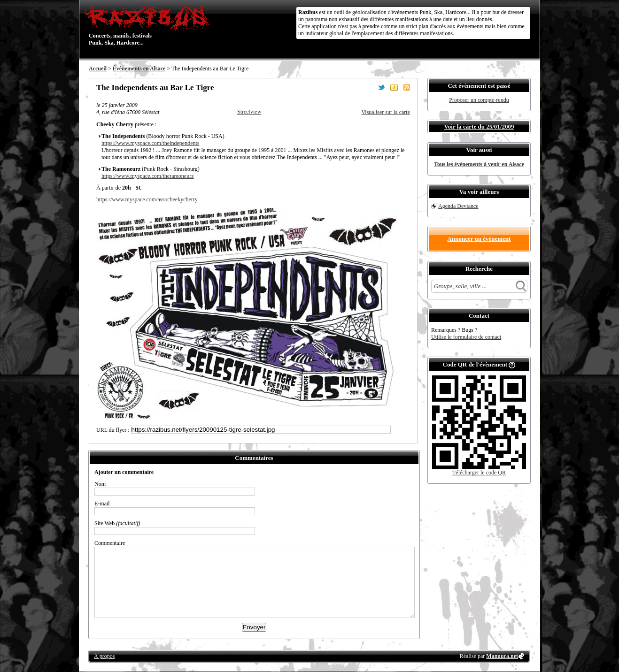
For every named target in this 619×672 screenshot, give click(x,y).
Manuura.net (502, 656)
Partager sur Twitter (381, 87)
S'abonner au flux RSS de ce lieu (407, 87)
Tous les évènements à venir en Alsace (479, 164)
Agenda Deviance (458, 206)
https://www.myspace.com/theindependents (151, 143)
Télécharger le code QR (479, 473)
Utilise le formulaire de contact (466, 337)
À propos (104, 656)
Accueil (98, 69)
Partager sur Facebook (369, 87)
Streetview (249, 112)
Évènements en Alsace (139, 69)
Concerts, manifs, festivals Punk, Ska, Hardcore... (150, 25)
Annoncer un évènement (479, 239)
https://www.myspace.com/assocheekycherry (147, 199)
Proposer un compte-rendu (479, 100)
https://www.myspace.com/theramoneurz (148, 176)
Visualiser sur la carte (386, 112)
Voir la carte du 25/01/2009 (479, 126)
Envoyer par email (394, 87)
